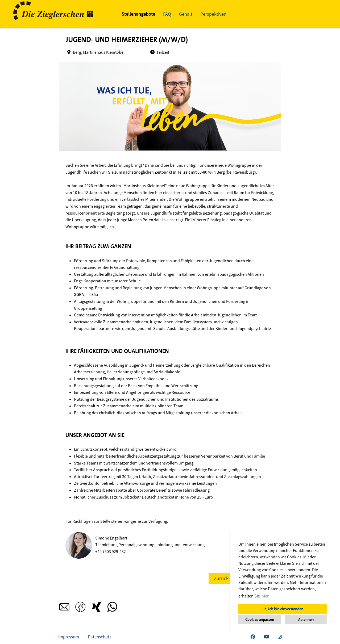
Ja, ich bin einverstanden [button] (283, 609)
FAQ (167, 14)
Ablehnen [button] (306, 620)
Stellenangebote (138, 14)
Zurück (221, 578)
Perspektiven (213, 14)
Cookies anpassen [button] (260, 620)
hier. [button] (266, 596)
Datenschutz (99, 637)
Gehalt (186, 14)
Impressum (69, 637)
